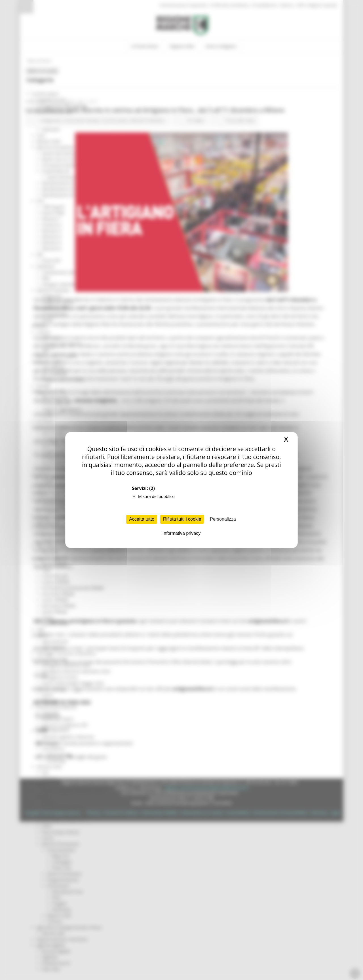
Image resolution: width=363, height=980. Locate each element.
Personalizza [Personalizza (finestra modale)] (223, 519)
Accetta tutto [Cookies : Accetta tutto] (142, 519)
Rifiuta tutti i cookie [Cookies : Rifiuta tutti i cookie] (182, 519)
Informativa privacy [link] (181, 533)
